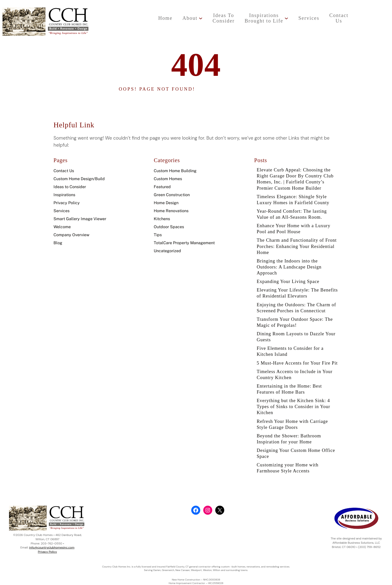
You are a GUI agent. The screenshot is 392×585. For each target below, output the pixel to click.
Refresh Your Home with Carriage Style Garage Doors (292, 424)
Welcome (62, 227)
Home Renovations (171, 211)
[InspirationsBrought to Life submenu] (286, 18)
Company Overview (71, 235)
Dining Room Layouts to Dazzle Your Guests (296, 337)
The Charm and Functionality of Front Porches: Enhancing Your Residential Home (297, 246)
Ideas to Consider (70, 187)
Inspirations (64, 195)
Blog (58, 243)
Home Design (166, 203)
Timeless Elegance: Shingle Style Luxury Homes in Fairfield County (293, 200)
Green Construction (172, 195)
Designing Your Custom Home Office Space (296, 453)
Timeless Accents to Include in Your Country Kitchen (295, 374)
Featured (162, 187)
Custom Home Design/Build (79, 179)
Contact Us (64, 171)
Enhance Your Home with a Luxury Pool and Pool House (294, 229)
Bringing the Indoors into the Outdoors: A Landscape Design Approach (289, 267)
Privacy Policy (67, 203)
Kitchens (162, 219)
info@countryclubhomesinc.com (52, 547)
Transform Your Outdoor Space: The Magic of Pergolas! (295, 322)
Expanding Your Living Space (288, 281)
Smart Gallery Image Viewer (80, 219)
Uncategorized (167, 251)
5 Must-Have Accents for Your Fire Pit (297, 363)
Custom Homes (168, 179)
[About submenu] (201, 18)
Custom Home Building (175, 171)
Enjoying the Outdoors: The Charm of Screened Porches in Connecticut (296, 308)
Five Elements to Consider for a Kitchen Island (290, 351)
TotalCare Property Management (184, 243)
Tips (158, 235)
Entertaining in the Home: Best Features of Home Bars (289, 389)
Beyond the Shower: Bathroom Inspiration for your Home (289, 439)
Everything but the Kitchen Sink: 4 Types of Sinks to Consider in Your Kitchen (293, 406)
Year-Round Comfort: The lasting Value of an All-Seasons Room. (292, 214)
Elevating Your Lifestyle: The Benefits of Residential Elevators (297, 293)
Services (61, 211)
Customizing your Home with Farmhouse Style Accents (288, 468)
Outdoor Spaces (169, 227)
